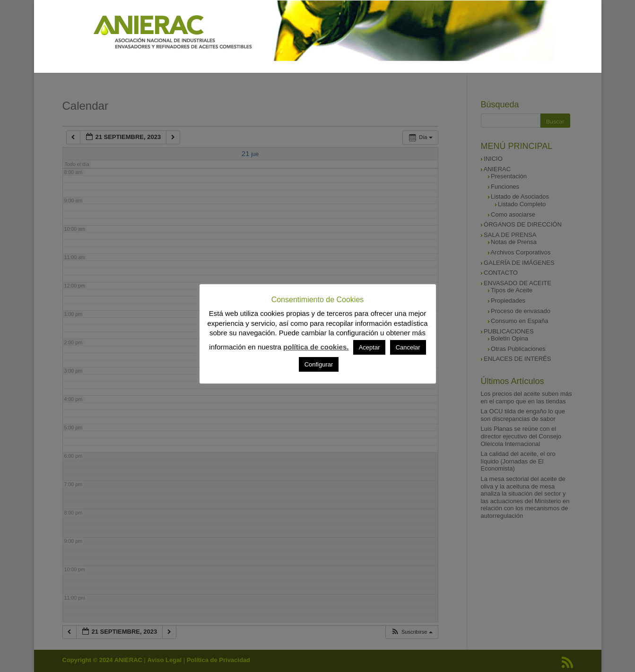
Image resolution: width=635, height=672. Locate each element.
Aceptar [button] (370, 347)
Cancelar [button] (408, 347)
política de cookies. (316, 347)
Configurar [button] (319, 364)
